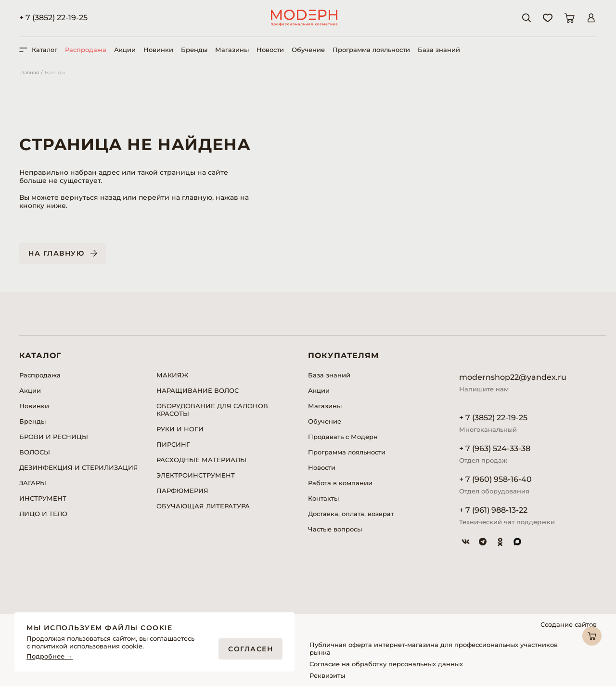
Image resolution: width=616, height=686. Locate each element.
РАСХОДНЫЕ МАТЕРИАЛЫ (201, 460)
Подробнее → (50, 656)
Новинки (158, 50)
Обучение (308, 50)
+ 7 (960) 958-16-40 (495, 479)
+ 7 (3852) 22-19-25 (53, 18)
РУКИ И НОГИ (180, 429)
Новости (270, 50)
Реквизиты (327, 675)
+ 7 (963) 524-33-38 (495, 448)
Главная (29, 72)
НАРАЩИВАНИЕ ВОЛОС (198, 390)
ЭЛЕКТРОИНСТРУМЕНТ (196, 475)
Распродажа (86, 50)
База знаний (439, 50)
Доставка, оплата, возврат (351, 514)
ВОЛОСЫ (35, 452)
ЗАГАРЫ (33, 483)
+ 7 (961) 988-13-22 (493, 510)
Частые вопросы (335, 529)
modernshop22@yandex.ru (513, 377)
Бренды (194, 50)
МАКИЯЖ (172, 375)
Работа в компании (340, 483)
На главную (56, 253)
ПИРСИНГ (173, 444)
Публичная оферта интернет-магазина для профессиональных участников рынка (434, 648)
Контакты (323, 498)
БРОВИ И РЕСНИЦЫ (54, 437)
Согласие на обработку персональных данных (386, 664)
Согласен (250, 649)
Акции (125, 50)
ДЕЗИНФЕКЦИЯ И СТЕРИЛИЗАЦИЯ (79, 467)
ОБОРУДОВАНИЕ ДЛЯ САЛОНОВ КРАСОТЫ (212, 410)
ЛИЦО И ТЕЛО (43, 514)
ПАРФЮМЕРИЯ (182, 491)
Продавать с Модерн (343, 437)
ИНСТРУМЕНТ (43, 498)
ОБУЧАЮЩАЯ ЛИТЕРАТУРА (203, 506)
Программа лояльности (371, 50)
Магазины (232, 50)
